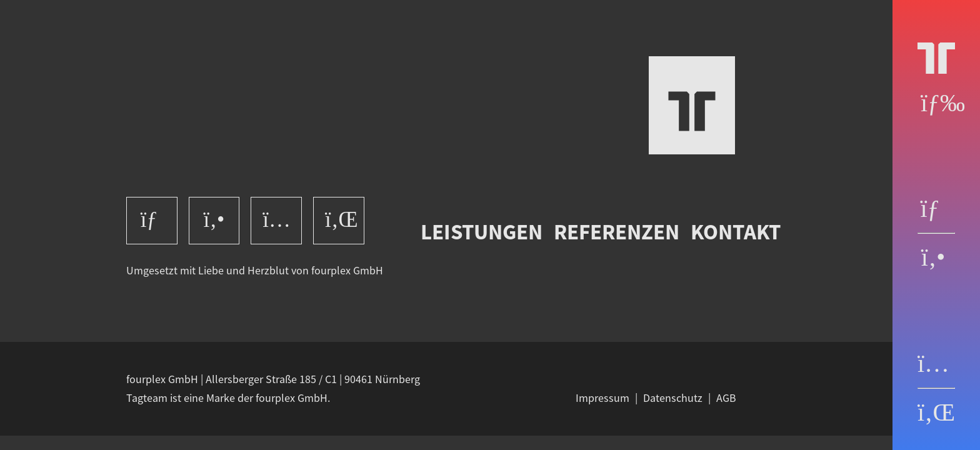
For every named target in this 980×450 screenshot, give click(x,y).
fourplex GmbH (347, 271)
